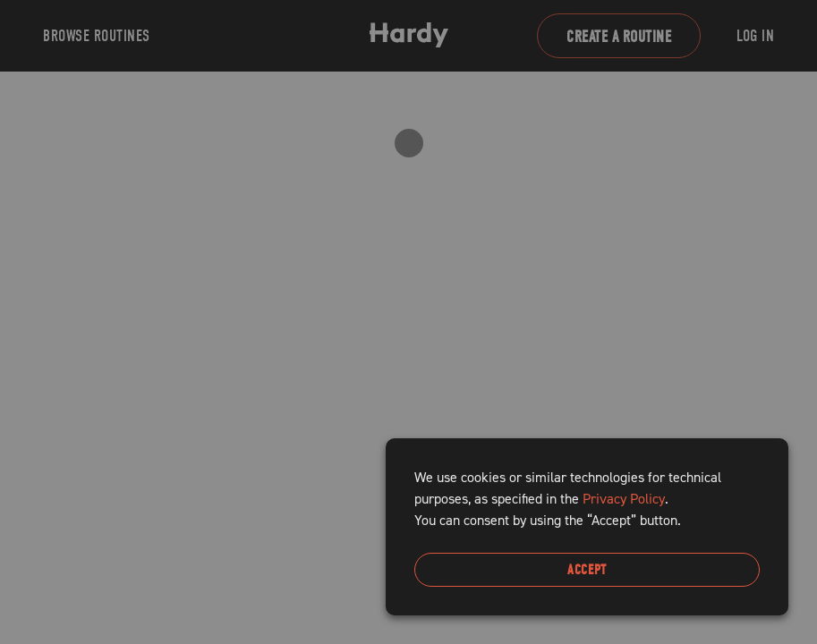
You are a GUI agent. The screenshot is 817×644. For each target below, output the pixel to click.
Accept (587, 570)
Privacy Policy (624, 499)
